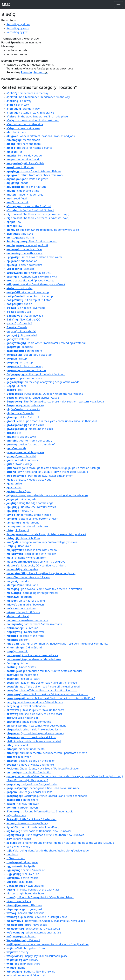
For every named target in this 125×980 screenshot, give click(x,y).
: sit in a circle (25, 425)
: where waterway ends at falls (34, 932)
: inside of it (17, 745)
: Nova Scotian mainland (32, 241)
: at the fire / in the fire (29, 772)
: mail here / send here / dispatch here (35, 702)
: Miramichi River (23, 538)
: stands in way (23, 109)
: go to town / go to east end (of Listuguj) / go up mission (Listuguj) (54, 468)
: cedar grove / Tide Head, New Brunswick (43, 788)
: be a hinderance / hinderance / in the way (38, 97)
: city (14, 433)
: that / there (16, 132)
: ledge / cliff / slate (23, 612)
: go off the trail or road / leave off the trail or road (43, 687)
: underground (23, 523)
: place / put (19, 491)
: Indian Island (24, 647)
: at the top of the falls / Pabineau (36, 374)
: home (16, 968)
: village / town (21, 437)
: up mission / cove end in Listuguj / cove (37, 917)
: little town (24, 905)
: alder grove (22, 862)
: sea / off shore (20, 167)
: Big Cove (20, 234)
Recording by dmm (18, 24)
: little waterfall (21, 331)
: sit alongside (21, 499)
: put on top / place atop (29, 355)
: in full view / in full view (28, 577)
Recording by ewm (18, 28)
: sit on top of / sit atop (30, 296)
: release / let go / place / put (29, 480)
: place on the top (24, 366)
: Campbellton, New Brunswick (32, 277)
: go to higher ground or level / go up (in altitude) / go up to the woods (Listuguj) (60, 843)
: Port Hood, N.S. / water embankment (40, 476)
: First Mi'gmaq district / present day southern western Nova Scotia (55, 402)
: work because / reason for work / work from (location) (48, 944)
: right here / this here (25, 893)
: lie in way (19, 101)
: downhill (17, 651)
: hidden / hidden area (25, 195)
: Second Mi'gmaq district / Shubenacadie (40, 811)
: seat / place (20, 882)
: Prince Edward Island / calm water (34, 257)
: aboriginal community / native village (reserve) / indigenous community (57, 644)
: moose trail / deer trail (26, 975)
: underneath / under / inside (29, 515)
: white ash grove (27, 179)
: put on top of (22, 261)
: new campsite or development (36, 726)
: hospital (21, 456)
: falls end (21, 936)
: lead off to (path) (23, 679)
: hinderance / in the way (27, 93)
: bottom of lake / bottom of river (32, 519)
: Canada (17, 327)
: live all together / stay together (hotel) (41, 573)
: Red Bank (22, 585)
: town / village (20, 464)
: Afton (17, 663)
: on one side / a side (23, 159)
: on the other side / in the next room (33, 120)
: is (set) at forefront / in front (30, 210)
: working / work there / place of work (36, 284)
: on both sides (19, 288)
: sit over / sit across (23, 128)
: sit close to (23, 409)
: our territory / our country (29, 441)
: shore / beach (19, 839)
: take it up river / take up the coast (35, 710)
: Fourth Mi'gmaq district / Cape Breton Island (40, 897)
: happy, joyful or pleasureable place (37, 956)
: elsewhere (16, 815)
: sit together (22, 569)
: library (22, 960)
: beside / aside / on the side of (31, 444)
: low (14, 222)
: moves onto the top (26, 370)
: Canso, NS (19, 323)
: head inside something (29, 722)
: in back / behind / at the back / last (33, 890)
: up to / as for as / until (26, 601)
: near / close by (20, 413)
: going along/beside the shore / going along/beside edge (47, 495)
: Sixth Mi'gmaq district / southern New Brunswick (46, 835)
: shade (17, 183)
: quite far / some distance (29, 148)
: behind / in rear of (26, 870)
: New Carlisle (25, 163)
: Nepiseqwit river (25, 632)
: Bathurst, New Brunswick (31, 972)
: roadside (20, 347)
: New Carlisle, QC (23, 320)
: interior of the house (27, 526)
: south (16, 448)
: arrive (14, 483)
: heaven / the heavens (25, 913)
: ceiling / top (19, 312)
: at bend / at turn (26, 187)
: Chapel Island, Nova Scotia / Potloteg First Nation (43, 769)
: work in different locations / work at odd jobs (41, 136)
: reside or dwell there (23, 964)
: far (14, 152)
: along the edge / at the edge (30, 503)
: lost (14, 390)
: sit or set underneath (26, 749)
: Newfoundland (25, 886)
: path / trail (17, 202)
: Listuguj (18, 530)
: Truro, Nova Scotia (27, 925)
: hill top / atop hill (23, 417)
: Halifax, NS (20, 511)
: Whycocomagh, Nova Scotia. (33, 929)
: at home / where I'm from (26, 558)
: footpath (19, 597)
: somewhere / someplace (27, 620)
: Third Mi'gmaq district (28, 273)
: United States (21, 667)
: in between (19, 757)
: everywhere (21, 608)
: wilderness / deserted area (32, 655)
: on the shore (24, 351)
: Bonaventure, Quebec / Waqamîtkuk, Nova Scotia (46, 921)
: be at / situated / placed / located (31, 280)
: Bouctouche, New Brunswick (31, 507)
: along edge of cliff (27, 245)
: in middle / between (25, 605)
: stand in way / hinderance (30, 113)
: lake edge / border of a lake (29, 792)
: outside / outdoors (22, 460)
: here (12, 854)
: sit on (19, 304)
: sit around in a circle (30, 429)
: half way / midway (23, 804)
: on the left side (22, 675)
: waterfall (18, 339)
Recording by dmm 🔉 (35, 72)
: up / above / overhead (26, 308)
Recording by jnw (17, 32)
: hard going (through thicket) (32, 593)
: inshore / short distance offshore (34, 171)
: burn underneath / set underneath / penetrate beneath (47, 753)
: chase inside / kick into (31, 737)
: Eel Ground (22, 628)
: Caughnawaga (25, 316)
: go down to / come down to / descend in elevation (44, 589)
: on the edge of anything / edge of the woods (43, 382)
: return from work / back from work (35, 175)
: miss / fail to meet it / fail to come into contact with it (47, 694)
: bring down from (26, 948)
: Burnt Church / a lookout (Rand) (33, 827)
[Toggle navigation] (118, 5)
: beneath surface (24, 249)
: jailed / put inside (23, 718)
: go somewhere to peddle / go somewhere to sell (43, 230)
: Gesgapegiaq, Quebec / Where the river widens (45, 394)
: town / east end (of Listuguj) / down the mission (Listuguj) (47, 472)
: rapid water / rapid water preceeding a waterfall (46, 343)
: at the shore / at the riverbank (34, 624)
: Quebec (16, 386)
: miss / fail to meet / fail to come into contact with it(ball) (51, 698)
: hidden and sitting (23, 191)
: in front (18, 640)
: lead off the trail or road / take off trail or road (42, 683)
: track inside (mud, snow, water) (35, 733)
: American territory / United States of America (45, 671)
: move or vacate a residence (30, 765)
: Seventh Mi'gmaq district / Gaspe (33, 398)
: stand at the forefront (29, 206)
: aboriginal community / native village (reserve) (42, 542)
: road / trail (17, 198)
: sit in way (18, 105)
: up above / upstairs (24, 378)
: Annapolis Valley (25, 405)
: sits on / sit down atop (28, 292)
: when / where (18, 847)
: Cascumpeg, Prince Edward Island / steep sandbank (47, 796)
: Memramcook (23, 140)
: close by (17, 952)
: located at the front (25, 636)
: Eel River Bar (23, 874)
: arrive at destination (26, 706)
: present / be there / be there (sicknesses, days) (38, 214)
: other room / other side (25, 124)
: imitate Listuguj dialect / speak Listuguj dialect (46, 534)
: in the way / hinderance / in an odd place (37, 116)
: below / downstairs (24, 265)
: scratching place (25, 452)
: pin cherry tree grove (36, 562)
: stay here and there (24, 144)
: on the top (20, 362)
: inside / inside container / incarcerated (34, 741)
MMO (6, 4)
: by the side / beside (24, 156)
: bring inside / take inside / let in (34, 729)
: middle (18, 581)
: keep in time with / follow (32, 550)
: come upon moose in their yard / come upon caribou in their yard (52, 421)
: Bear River (19, 546)
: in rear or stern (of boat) (27, 823)
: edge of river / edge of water (32, 784)
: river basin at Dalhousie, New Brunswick (39, 831)
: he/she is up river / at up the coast (34, 714)
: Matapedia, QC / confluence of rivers (36, 565)
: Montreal (18, 616)
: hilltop (17, 359)
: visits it (20, 238)
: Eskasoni (21, 269)
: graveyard (24, 909)
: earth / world (22, 878)
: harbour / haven (22, 808)
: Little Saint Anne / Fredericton (31, 819)
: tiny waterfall (22, 335)
